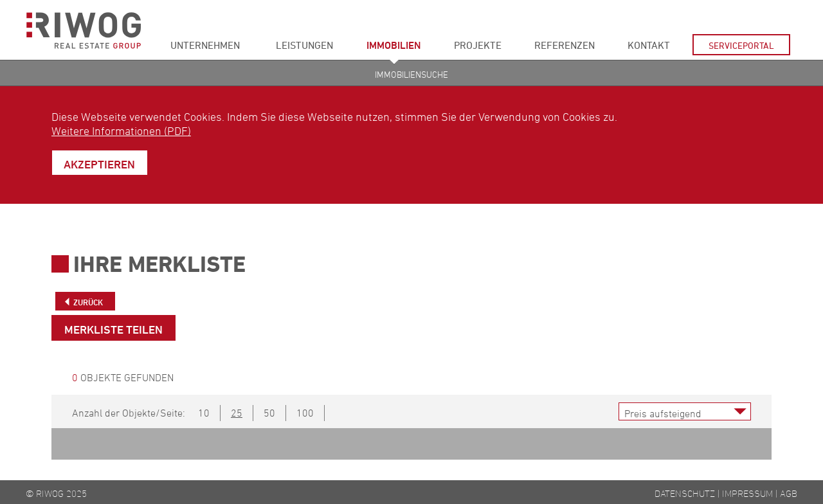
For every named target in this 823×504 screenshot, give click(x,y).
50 (269, 413)
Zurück (88, 302)
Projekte (478, 45)
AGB (789, 493)
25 (237, 413)
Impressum (747, 493)
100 (305, 413)
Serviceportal (741, 45)
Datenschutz (685, 493)
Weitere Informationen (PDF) (121, 130)
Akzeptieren (99, 164)
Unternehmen (205, 45)
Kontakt (649, 45)
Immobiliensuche (411, 74)
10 (204, 413)
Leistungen (304, 45)
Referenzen (565, 45)
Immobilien (394, 45)
